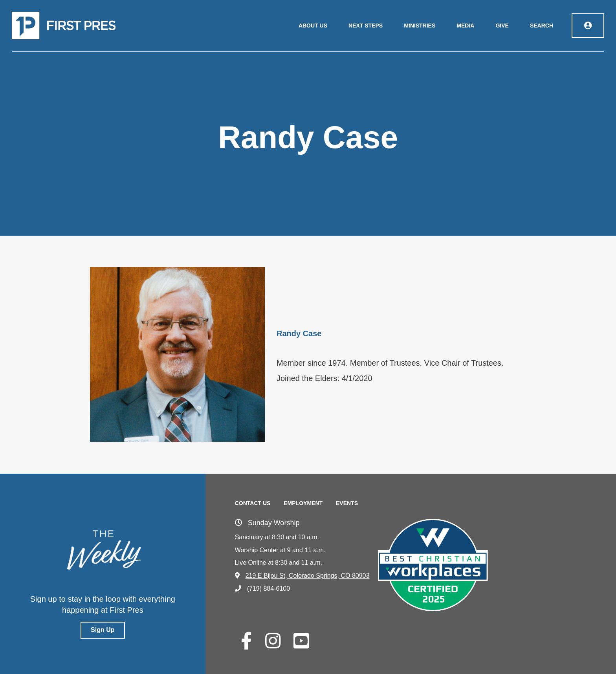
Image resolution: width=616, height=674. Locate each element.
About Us (313, 26)
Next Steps (366, 26)
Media (465, 26)
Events (347, 503)
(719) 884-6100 (262, 589)
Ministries (420, 26)
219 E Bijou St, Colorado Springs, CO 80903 (302, 576)
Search (542, 26)
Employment (303, 503)
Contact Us (253, 503)
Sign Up (103, 630)
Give (502, 26)
